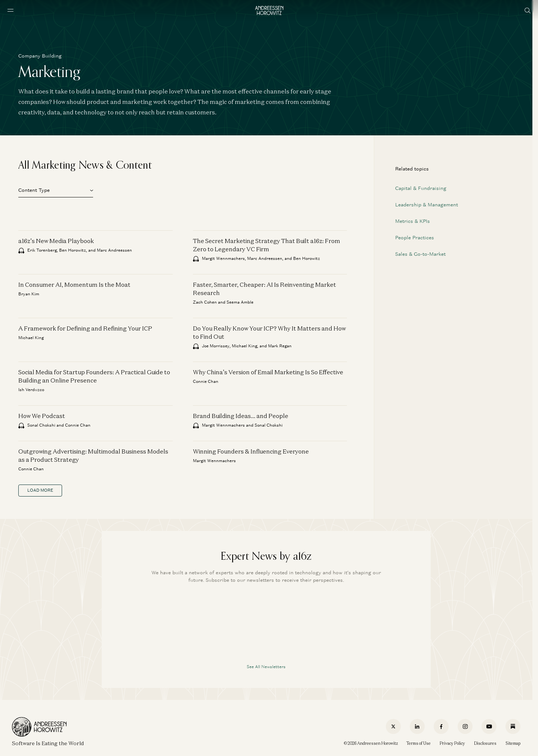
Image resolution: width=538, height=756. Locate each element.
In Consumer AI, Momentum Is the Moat (74, 285)
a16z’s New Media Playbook (56, 241)
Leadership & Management (427, 205)
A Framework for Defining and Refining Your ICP (85, 328)
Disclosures (485, 743)
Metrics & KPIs (413, 221)
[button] (56, 189)
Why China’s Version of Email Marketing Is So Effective (268, 372)
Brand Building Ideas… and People (241, 416)
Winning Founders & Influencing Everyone (251, 451)
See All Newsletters (266, 667)
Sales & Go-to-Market (420, 254)
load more (40, 490)
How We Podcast (42, 416)
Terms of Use (419, 743)
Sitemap (513, 743)
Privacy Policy (452, 743)
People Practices (415, 238)
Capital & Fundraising (421, 188)
